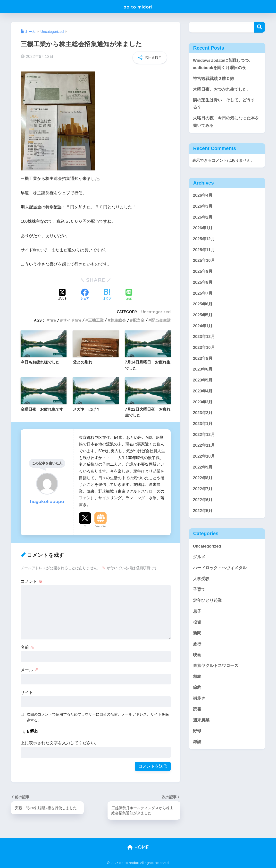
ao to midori (138, 6)
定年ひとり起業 (207, 601)
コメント (32, 581)
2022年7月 (203, 490)
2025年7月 (203, 294)
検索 (260, 27)
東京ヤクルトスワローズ (216, 667)
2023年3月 (203, 403)
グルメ (199, 558)
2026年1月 (203, 229)
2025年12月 (204, 240)
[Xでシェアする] (63, 295)
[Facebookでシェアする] (85, 295)
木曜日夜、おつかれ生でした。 (222, 90)
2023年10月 (204, 349)
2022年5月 (203, 511)
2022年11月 (204, 446)
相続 (197, 678)
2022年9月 (203, 468)
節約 (197, 688)
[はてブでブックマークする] (107, 295)
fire (53, 320)
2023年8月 (203, 359)
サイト (27, 693)
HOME (138, 847)
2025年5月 (203, 316)
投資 (197, 623)
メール (29, 670)
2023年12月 (204, 338)
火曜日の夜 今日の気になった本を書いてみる (226, 123)
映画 (197, 656)
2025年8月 (203, 283)
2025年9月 (203, 272)
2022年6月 (203, 501)
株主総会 (118, 320)
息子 (197, 612)
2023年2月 (203, 414)
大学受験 (201, 580)
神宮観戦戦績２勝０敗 (214, 79)
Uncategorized (156, 312)
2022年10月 (204, 457)
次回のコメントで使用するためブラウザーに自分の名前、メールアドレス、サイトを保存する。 (98, 717)
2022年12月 (204, 436)
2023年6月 (203, 370)
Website (100, 526)
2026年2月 (203, 218)
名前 (27, 647)
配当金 (139, 320)
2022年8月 (203, 479)
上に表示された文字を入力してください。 (60, 743)
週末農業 (201, 721)
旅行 (197, 645)
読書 (197, 710)
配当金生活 (161, 320)
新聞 (197, 634)
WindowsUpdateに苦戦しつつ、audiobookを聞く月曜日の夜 (223, 64)
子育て (199, 590)
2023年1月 (203, 425)
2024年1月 (203, 327)
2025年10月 (204, 261)
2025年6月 (203, 305)
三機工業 (96, 320)
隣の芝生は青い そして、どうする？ (224, 104)
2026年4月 (203, 196)
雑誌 (197, 743)
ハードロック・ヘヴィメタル (220, 569)
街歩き (199, 699)
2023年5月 (203, 381)
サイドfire (72, 320)
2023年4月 (203, 392)
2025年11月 (204, 251)
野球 (197, 732)
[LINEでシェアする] (129, 295)
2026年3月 (203, 207)
